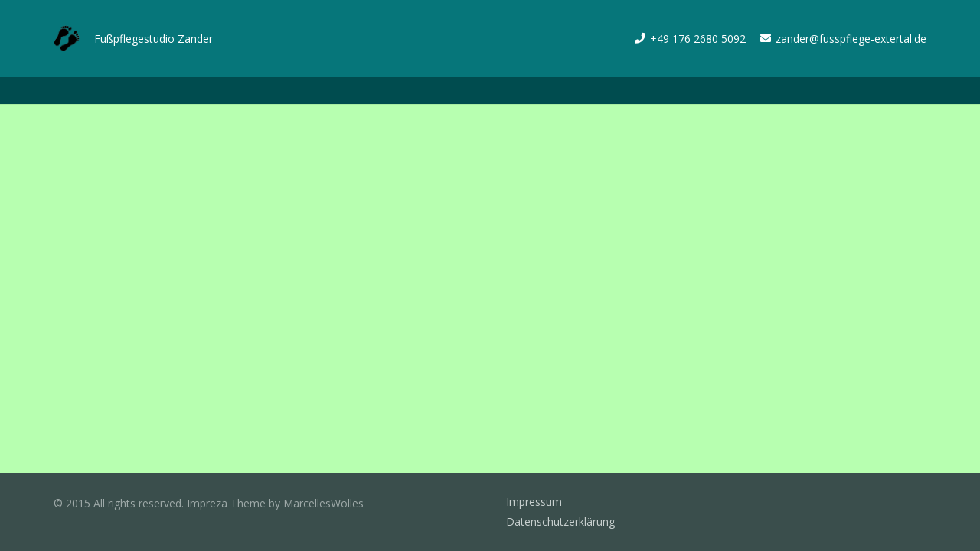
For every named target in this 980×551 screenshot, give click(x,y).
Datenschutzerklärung (560, 522)
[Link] (67, 39)
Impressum (534, 502)
